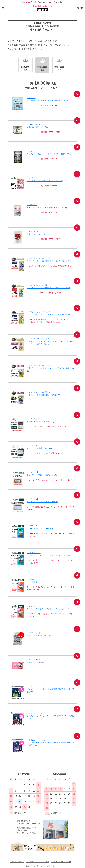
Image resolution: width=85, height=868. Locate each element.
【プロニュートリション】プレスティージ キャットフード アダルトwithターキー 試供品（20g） (50, 716)
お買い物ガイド (17, 862)
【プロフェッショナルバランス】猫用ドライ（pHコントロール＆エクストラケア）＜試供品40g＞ (51, 368)
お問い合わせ (52, 866)
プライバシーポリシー (61, 862)
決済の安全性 (29, 866)
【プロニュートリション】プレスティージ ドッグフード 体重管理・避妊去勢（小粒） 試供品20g (50, 689)
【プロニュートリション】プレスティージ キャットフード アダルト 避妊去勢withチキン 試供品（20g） (50, 743)
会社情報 (41, 866)
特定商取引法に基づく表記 (38, 862)
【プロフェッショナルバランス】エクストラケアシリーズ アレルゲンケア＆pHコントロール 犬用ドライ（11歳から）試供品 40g (50, 341)
